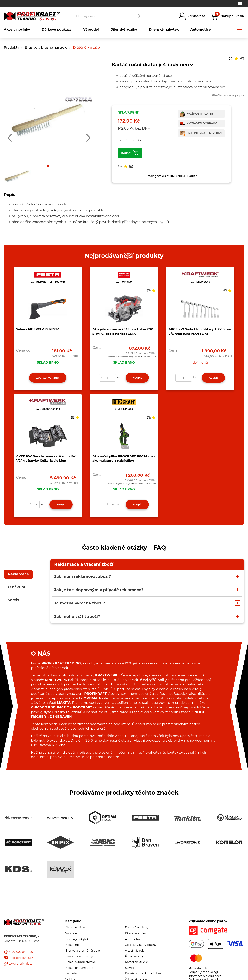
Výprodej (72, 933)
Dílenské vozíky (135, 933)
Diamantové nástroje (80, 956)
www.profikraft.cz (21, 964)
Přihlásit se (196, 16)
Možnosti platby (200, 114)
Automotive (133, 939)
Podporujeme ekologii (204, 972)
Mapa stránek (198, 968)
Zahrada (71, 973)
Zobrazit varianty (48, 378)
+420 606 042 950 (21, 952)
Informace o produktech (205, 976)
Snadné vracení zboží (204, 133)
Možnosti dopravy (202, 123)
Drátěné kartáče (86, 47)
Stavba (130, 968)
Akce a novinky (76, 928)
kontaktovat (177, 752)
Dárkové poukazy (137, 928)
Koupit (126, 153)
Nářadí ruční (74, 945)
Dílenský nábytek (77, 939)
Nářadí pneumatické (79, 968)
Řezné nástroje (135, 956)
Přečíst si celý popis (228, 95)
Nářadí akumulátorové (81, 962)
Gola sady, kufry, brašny (141, 945)
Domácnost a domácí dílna (143, 973)
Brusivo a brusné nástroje (46, 47)
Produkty (12, 47)
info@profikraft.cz (21, 958)
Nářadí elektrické (136, 962)
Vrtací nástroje (135, 951)
